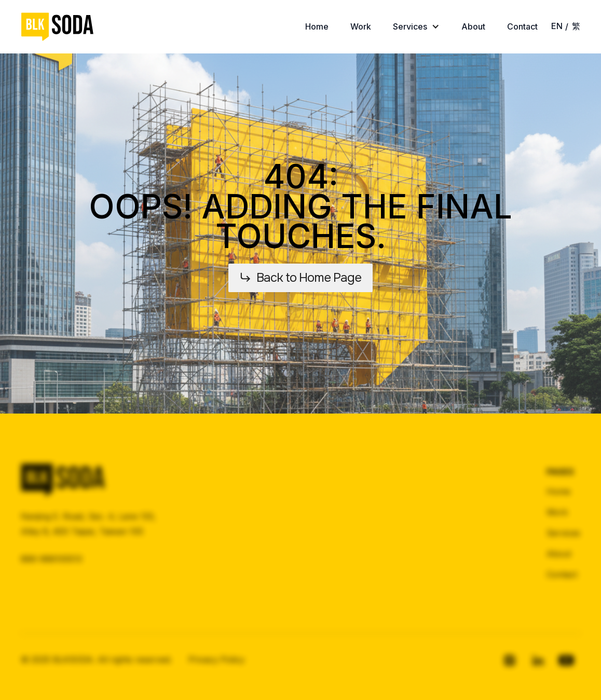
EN (557, 26)
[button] (416, 27)
